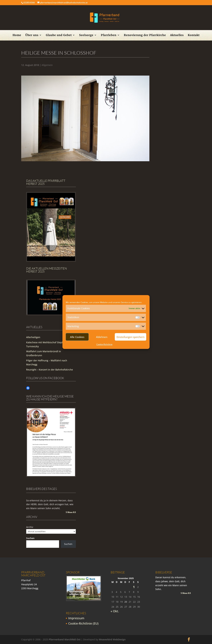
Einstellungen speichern (131, 337)
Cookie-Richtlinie (104, 344)
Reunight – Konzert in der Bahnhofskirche (50, 370)
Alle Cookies (77, 337)
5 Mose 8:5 (71, 512)
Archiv (30, 527)
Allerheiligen (33, 337)
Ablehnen (102, 337)
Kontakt (194, 35)
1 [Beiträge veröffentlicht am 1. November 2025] (134, 587)
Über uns (32, 35)
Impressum (76, 618)
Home (17, 35)
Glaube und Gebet (59, 35)
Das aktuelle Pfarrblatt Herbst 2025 (46, 182)
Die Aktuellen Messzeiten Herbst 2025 (47, 270)
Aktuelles (177, 35)
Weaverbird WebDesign (112, 639)
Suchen (30, 538)
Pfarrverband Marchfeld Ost (65, 639)
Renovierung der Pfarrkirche (145, 35)
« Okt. (115, 611)
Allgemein (47, 65)
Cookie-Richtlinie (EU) (83, 623)
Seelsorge (86, 35)
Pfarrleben (109, 35)
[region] (85, 118)
